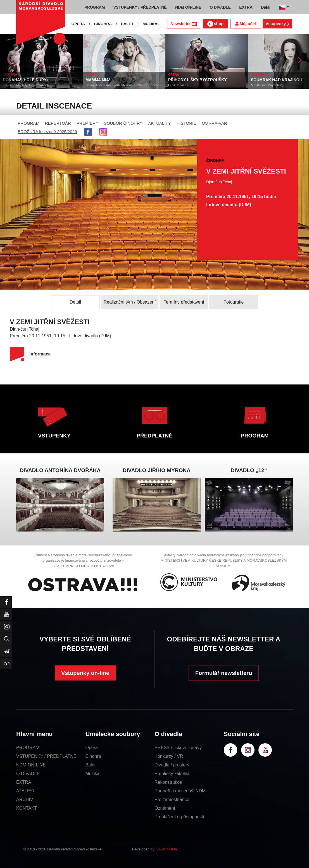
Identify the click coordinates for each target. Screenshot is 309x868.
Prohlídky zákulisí (172, 774)
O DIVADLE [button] (220, 7)
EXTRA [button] (246, 7)
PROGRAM (29, 123)
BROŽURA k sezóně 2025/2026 (47, 132)
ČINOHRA (103, 24)
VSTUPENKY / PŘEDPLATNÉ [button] (140, 7)
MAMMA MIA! (98, 80)
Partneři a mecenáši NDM (180, 791)
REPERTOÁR (58, 123)
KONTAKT (27, 808)
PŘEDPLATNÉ (154, 436)
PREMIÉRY (87, 123)
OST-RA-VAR (214, 123)
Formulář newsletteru (224, 673)
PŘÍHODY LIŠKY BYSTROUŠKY (198, 80)
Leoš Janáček (178, 85)
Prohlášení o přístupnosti (179, 817)
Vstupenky (277, 24)
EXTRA (24, 782)
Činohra (93, 756)
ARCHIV (25, 800)
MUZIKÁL (151, 24)
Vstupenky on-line (85, 673)
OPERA (78, 24)
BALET (127, 24)
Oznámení (165, 808)
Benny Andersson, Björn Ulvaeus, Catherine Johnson (123, 85)
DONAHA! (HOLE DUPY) (25, 80)
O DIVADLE (28, 774)
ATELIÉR (25, 791)
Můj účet (246, 24)
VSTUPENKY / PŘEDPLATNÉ (46, 756)
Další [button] (266, 7)
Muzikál (93, 774)
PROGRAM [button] (95, 7)
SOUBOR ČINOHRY (123, 123)
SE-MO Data (167, 849)
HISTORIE (186, 123)
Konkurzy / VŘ (169, 756)
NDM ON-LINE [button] (188, 7)
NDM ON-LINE (31, 765)
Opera (92, 748)
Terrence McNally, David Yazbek (26, 85)
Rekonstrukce (168, 782)
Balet (91, 765)
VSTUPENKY (54, 436)
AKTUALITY (160, 123)
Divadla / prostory (172, 765)
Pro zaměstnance (172, 800)
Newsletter (183, 24)
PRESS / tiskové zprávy (178, 748)
